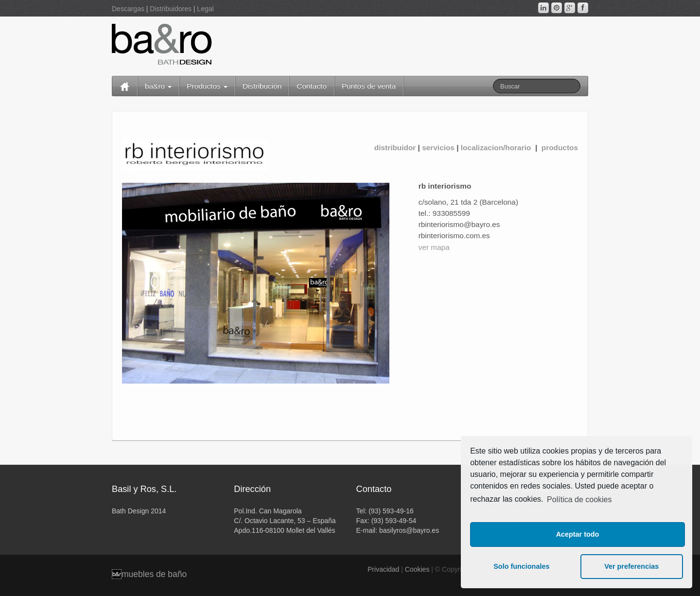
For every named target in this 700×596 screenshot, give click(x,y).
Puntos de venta (369, 86)
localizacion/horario (497, 148)
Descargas (128, 9)
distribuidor (395, 148)
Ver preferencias (631, 566)
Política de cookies (579, 500)
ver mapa (434, 247)
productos (559, 148)
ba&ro (158, 86)
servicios (438, 148)
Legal (205, 9)
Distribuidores (171, 9)
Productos (207, 86)
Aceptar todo (578, 534)
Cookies (417, 569)
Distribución (262, 86)
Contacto (312, 86)
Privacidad (383, 569)
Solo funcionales (521, 566)
